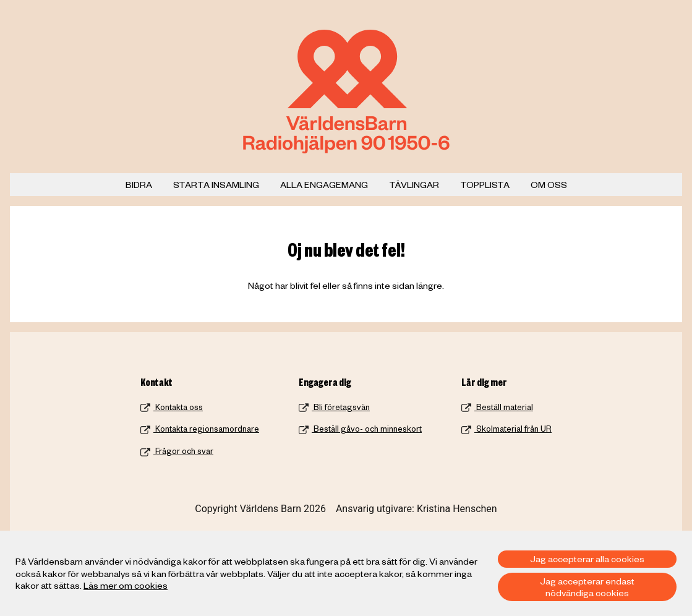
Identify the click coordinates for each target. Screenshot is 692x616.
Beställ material (497, 407)
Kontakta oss (172, 407)
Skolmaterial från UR (506, 429)
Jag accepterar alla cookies (587, 558)
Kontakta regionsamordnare (200, 429)
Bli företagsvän (334, 407)
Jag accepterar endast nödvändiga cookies (587, 587)
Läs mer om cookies (126, 585)
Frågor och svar (177, 451)
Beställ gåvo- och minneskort (360, 429)
